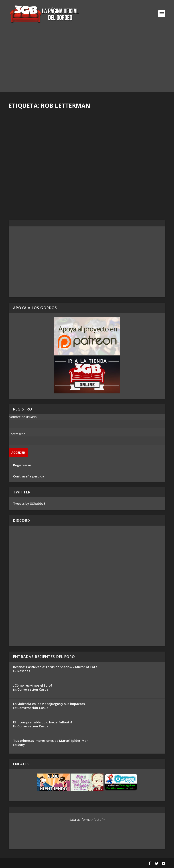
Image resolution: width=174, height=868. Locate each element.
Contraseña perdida (29, 476)
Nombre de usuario (23, 417)
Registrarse (22, 465)
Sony (21, 745)
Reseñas (24, 671)
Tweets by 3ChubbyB (29, 504)
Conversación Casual (33, 689)
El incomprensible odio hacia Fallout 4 (43, 722)
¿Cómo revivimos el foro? (33, 685)
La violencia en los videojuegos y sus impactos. (49, 704)
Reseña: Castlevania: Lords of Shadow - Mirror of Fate (55, 667)
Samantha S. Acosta (31, 168)
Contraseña (17, 434)
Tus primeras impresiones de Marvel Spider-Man (51, 741)
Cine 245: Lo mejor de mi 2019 (41, 161)
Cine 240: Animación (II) (118, 164)
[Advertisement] (87, 61)
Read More (25, 197)
